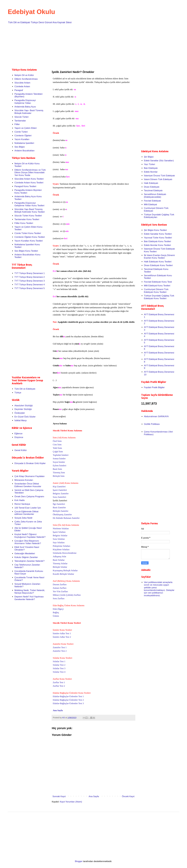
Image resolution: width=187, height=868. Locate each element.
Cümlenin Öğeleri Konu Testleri (30, 237)
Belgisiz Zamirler (61, 494)
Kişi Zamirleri (59, 487)
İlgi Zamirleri (59, 504)
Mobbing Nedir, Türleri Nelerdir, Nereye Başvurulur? (30, 592)
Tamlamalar (20, 121)
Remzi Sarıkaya (22, 504)
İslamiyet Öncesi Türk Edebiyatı (159, 176)
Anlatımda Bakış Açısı (25, 107)
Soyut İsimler (59, 462)
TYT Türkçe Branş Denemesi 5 (30, 288)
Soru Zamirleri (60, 497)
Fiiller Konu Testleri (24, 223)
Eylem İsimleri (60, 466)
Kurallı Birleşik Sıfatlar (64, 574)
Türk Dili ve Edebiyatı (25, 389)
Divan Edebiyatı (152, 187)
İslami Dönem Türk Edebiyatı (158, 179)
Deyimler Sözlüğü (23, 409)
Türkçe (18, 393)
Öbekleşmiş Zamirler (63, 515)
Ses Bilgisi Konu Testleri (26, 251)
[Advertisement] (90, 45)
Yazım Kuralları (22, 139)
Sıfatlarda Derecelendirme (65, 553)
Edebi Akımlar (151, 172)
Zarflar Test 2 (59, 686)
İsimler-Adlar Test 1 (62, 633)
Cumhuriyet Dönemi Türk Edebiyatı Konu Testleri (156, 291)
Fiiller (17, 124)
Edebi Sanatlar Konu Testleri (158, 234)
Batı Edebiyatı (151, 168)
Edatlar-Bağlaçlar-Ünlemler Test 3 (68, 703)
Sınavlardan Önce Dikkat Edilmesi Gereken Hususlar (28, 485)
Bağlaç (56, 612)
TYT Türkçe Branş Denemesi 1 (30, 273)
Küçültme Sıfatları (61, 549)
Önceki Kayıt (128, 796)
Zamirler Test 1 (60, 647)
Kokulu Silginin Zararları (26, 557)
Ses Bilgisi (19, 147)
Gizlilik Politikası (152, 424)
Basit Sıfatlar (59, 560)
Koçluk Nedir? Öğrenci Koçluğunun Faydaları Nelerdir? (30, 536)
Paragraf (19, 90)
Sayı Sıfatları (59, 542)
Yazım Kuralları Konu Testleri (29, 241)
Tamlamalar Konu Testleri (27, 219)
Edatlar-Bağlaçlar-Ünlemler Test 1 (68, 696)
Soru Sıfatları (59, 539)
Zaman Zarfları (60, 588)
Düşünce (19, 437)
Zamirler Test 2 (60, 651)
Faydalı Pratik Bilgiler (154, 387)
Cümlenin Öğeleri (23, 136)
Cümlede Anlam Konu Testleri (29, 183)
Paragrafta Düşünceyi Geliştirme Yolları (25, 102)
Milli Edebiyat (150, 204)
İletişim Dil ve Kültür (24, 75)
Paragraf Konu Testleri (25, 186)
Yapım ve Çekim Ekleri (26, 128)
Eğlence (18, 434)
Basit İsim (57, 469)
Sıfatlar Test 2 (59, 665)
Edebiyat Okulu (31, 12)
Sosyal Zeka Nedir (23, 518)
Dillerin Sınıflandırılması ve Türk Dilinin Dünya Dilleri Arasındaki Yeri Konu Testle (30, 173)
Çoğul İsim (58, 452)
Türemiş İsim (59, 473)
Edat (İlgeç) (58, 609)
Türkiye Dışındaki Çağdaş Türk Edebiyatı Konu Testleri (159, 297)
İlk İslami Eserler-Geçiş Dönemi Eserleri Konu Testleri (159, 257)
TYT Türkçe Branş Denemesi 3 (30, 281)
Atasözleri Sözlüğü (24, 406)
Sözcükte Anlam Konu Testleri (29, 179)
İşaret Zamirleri (60, 490)
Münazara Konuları (24, 480)
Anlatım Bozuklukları (24, 151)
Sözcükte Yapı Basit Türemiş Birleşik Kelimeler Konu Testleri (30, 211)
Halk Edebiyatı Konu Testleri (158, 262)
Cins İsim (57, 445)
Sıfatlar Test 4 (59, 672)
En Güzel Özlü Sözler (25, 417)
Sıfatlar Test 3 (59, 668)
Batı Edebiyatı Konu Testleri (157, 241)
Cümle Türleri (21, 132)
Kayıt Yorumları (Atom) (71, 802)
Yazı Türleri (149, 164)
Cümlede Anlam (22, 86)
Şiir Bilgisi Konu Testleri (155, 230)
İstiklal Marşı (21, 420)
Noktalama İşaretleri (24, 143)
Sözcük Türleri (21, 117)
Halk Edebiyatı (151, 183)
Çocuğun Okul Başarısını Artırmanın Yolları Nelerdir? (28, 542)
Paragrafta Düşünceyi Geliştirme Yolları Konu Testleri (29, 204)
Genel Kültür (21, 450)
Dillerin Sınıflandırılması (26, 79)
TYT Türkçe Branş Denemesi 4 (30, 285)
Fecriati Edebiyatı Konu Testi (158, 282)
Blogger (79, 861)
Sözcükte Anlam (22, 83)
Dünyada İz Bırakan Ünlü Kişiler (30, 463)
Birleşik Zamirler (61, 511)
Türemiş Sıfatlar (60, 563)
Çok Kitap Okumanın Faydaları (29, 476)
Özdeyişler (20, 413)
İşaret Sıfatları (59, 532)
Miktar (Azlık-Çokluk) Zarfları (67, 595)
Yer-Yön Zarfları (60, 591)
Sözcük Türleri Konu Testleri (28, 216)
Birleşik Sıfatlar (60, 567)
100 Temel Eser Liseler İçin (28, 508)
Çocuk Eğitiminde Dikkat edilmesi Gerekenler (26, 513)
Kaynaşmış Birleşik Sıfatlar (65, 570)
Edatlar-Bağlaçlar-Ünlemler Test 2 (68, 700)
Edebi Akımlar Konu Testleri (157, 245)
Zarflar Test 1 (59, 682)
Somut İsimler (59, 459)
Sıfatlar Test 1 (59, 661)
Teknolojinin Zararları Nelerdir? (29, 561)
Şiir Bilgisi (149, 157)
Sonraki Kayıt (59, 796)
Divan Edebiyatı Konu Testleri (158, 265)
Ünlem (56, 616)
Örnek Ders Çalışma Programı (29, 497)
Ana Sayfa (58, 710)
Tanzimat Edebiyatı (153, 191)
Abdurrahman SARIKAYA (156, 416)
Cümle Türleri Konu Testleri (28, 233)
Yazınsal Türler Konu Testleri (158, 238)
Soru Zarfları (59, 598)
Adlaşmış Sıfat (60, 556)
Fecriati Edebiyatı (152, 201)
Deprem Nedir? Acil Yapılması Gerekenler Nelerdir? (29, 598)
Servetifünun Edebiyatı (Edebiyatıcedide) (155, 196)
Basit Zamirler (60, 508)
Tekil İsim (57, 448)
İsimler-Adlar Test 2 (62, 637)
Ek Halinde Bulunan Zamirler (66, 518)
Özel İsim (57, 441)
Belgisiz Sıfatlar (60, 536)
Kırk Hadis (19, 500)
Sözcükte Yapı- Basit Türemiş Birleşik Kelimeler (29, 112)
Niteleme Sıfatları (61, 529)
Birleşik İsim (59, 476)
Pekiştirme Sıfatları (62, 546)
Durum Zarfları (60, 584)
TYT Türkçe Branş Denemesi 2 (30, 277)
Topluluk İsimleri (61, 455)
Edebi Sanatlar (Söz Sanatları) (159, 161)
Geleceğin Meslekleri (25, 554)
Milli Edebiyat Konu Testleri (157, 286)
